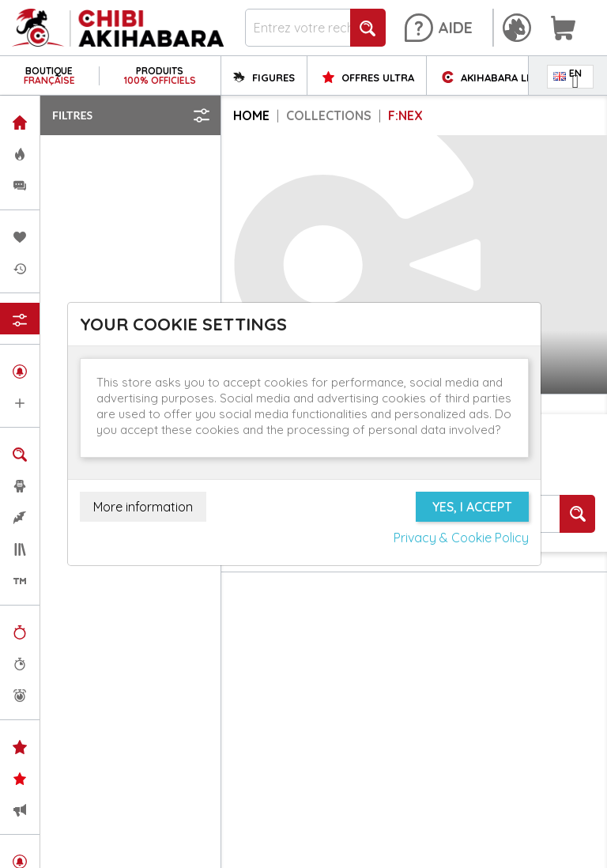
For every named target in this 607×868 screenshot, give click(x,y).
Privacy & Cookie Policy (461, 538)
